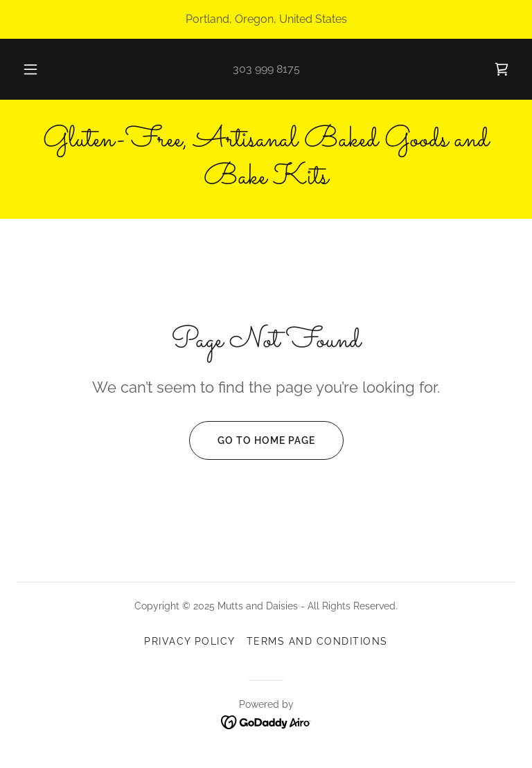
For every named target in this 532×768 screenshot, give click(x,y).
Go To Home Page (252, 440)
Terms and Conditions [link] (317, 641)
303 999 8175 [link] (266, 69)
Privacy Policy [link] (190, 641)
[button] (38, 69)
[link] (502, 69)
